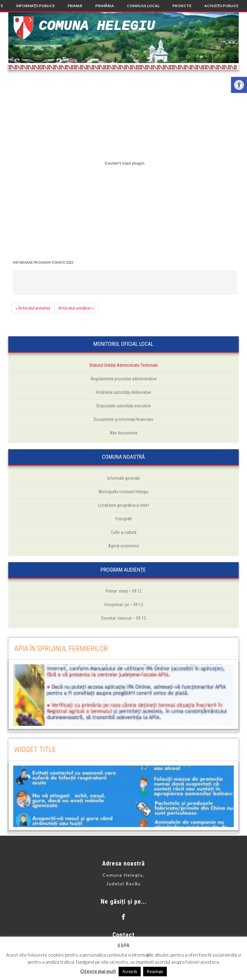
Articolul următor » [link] (76, 308)
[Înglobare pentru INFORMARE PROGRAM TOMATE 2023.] (125, 163)
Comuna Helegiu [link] (97, 26)
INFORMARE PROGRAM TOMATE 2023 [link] (43, 262)
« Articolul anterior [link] (33, 308)
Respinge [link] (155, 971)
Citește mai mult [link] (98, 971)
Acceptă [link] (130, 971)
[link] (239, 85)
